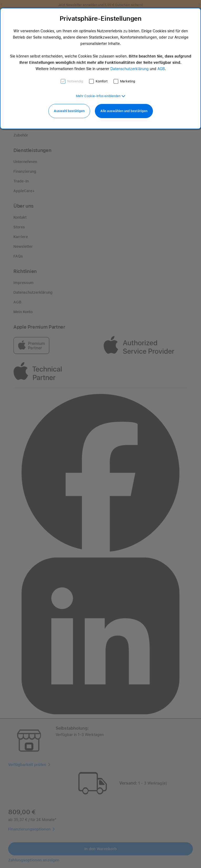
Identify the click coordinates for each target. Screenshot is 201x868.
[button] (101, 96)
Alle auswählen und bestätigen (124, 111)
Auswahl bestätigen (69, 111)
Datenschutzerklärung (130, 69)
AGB (161, 69)
